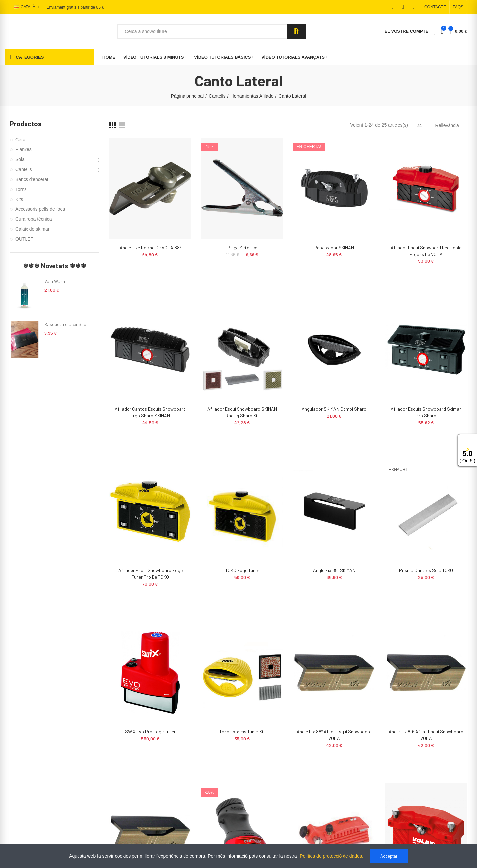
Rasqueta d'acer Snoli (66, 324)
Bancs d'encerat (32, 179)
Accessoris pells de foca (40, 209)
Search (296, 31)
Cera (20, 140)
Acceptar (389, 856)
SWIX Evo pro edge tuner (150, 732)
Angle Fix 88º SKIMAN (334, 570)
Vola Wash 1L (57, 281)
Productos (26, 124)
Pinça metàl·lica (242, 247)
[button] (435, 7)
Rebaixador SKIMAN (334, 247)
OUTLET (24, 239)
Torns (21, 189)
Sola (20, 159)
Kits (19, 199)
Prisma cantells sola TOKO (426, 570)
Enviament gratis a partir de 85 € (75, 7)
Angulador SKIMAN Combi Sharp (334, 409)
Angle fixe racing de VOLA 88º (150, 247)
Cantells (24, 169)
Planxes (24, 149)
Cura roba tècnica (34, 219)
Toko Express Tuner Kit (242, 732)
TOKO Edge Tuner (242, 570)
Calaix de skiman (33, 229)
